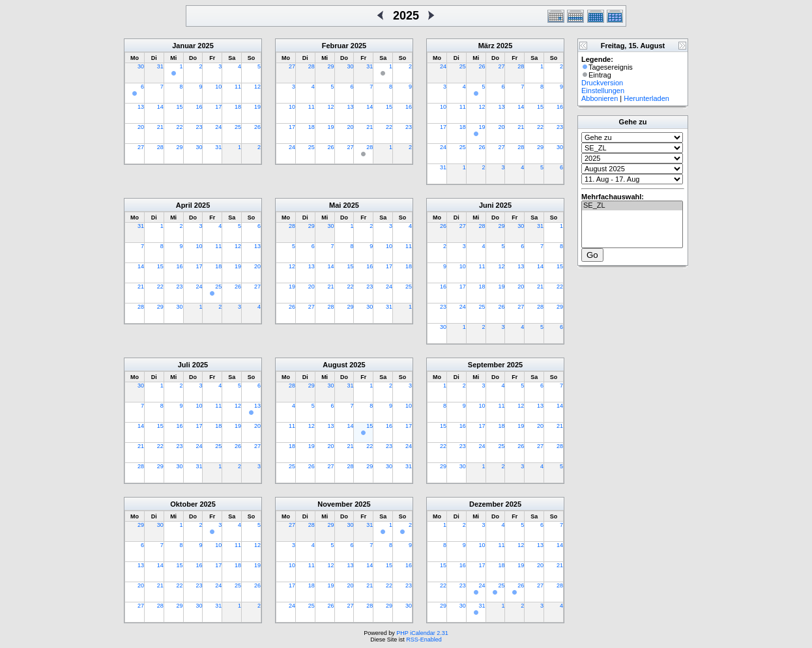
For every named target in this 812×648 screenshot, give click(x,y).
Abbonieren (600, 98)
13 (141, 107)
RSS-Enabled (424, 640)
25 (238, 127)
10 (218, 87)
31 (160, 66)
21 (160, 127)
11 (238, 87)
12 (257, 87)
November (335, 504)
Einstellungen (603, 91)
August (335, 365)
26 (257, 127)
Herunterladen (646, 98)
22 (180, 127)
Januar (184, 46)
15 (180, 107)
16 (199, 107)
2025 (205, 46)
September (486, 365)
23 (199, 127)
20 (141, 127)
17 (218, 107)
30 (141, 66)
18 (238, 107)
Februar (335, 46)
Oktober (184, 504)
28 (160, 147)
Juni (486, 205)
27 (141, 147)
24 (218, 127)
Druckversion (602, 83)
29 (180, 147)
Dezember (486, 504)
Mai (335, 205)
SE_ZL (632, 206)
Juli (184, 365)
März (486, 46)
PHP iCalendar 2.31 (422, 633)
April (184, 205)
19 (257, 107)
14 (160, 107)
